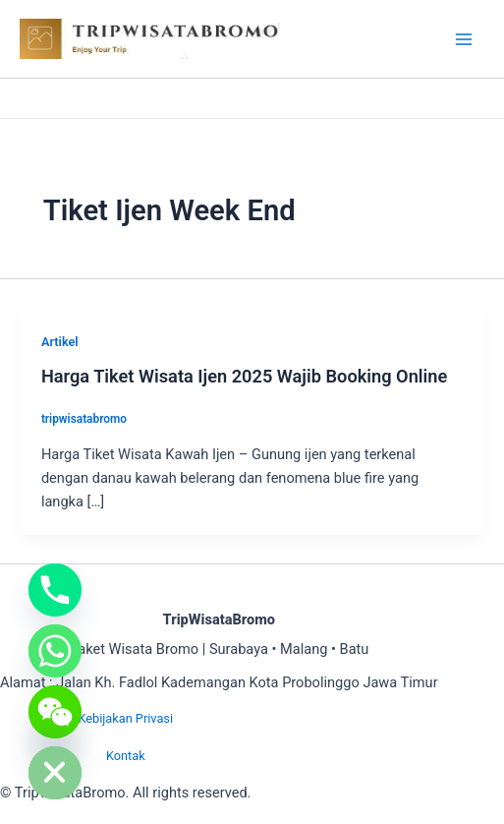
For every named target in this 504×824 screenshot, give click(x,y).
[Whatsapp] (55, 651)
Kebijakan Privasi (125, 718)
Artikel (60, 342)
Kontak (126, 756)
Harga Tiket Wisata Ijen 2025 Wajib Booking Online (244, 376)
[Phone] (55, 590)
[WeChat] (55, 712)
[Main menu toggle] (464, 39)
